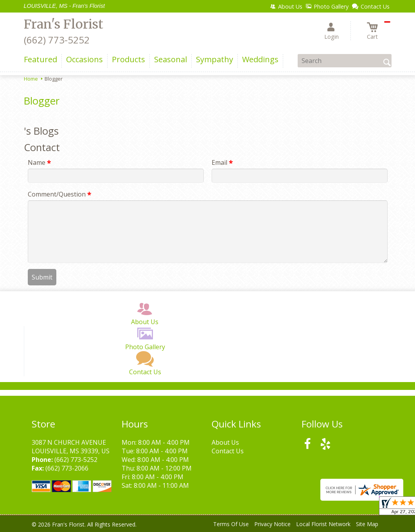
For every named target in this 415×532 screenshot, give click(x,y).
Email (222, 162)
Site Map (367, 524)
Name (39, 162)
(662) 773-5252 (57, 40)
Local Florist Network (323, 524)
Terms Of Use (231, 524)
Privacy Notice (272, 524)
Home (31, 79)
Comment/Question (59, 194)
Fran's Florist (64, 24)
